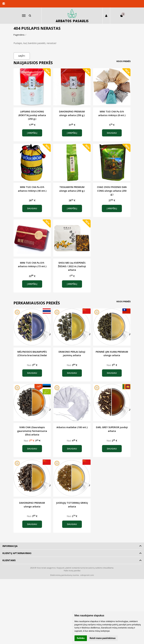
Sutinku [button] (81, 638)
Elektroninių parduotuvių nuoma (65, 575)
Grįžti (22, 56)
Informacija (10, 546)
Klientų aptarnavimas (17, 553)
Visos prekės (123, 61)
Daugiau (112, 133)
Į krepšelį (32, 133)
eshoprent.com (87, 575)
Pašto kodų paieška (72, 571)
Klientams (9, 560)
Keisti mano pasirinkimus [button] (103, 638)
